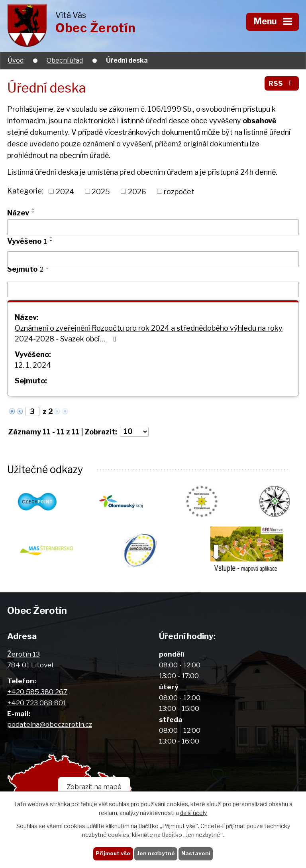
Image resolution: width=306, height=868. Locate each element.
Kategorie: (25, 191)
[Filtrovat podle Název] (153, 227)
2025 (101, 191)
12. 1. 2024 (33, 365)
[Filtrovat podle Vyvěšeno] (153, 259)
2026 (137, 191)
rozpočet (179, 191)
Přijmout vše (113, 853)
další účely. (194, 813)
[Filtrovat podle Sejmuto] (153, 290)
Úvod (16, 60)
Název (18, 213)
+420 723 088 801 (37, 703)
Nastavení (196, 853)
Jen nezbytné (156, 853)
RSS (282, 83)
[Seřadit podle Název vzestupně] (33, 209)
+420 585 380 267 (37, 691)
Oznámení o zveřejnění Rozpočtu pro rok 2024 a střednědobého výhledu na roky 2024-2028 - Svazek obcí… (149, 333)
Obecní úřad (65, 60)
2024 (65, 191)
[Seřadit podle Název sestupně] (33, 212)
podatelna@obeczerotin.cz (50, 724)
